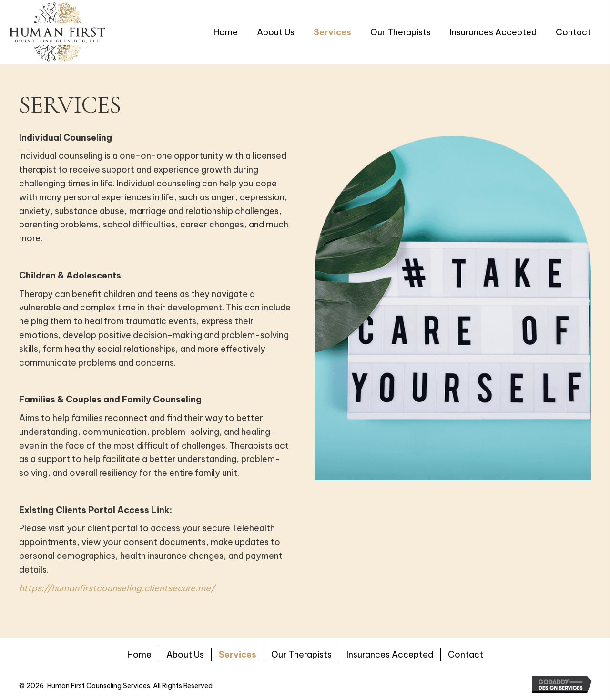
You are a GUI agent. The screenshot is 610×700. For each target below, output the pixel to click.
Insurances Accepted (390, 654)
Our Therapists (301, 654)
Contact (466, 654)
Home (139, 654)
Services (238, 654)
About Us (185, 654)
